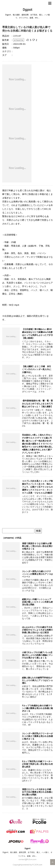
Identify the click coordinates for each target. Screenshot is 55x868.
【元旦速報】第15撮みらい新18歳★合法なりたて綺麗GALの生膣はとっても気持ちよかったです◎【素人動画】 (37, 334)
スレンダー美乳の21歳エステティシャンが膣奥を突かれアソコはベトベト (37, 574)
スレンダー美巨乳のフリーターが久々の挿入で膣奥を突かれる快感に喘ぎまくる (37, 736)
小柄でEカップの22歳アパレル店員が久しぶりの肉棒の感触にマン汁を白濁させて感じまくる (37, 655)
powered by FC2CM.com (32, 865)
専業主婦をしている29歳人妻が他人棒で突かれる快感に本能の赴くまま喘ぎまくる (27, 29)
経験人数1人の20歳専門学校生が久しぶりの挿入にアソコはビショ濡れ (37, 680)
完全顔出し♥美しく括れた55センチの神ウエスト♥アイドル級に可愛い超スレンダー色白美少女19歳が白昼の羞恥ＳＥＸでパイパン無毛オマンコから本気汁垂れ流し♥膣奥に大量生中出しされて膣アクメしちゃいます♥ (37, 444)
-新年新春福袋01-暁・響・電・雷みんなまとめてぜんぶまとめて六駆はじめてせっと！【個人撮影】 (37, 404)
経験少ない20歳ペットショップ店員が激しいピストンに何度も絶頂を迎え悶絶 (37, 602)
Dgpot (27, 10)
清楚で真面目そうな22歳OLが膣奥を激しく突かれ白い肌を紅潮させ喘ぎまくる (37, 546)
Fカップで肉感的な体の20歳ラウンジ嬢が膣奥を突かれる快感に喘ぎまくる (37, 708)
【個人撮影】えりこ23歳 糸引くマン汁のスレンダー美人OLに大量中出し (37, 369)
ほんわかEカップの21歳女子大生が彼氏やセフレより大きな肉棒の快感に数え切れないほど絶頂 (37, 630)
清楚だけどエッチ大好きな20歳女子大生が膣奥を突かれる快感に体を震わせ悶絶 (37, 792)
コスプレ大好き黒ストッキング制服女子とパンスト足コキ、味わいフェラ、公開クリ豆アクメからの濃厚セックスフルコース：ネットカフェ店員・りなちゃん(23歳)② (37, 487)
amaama (19, 40)
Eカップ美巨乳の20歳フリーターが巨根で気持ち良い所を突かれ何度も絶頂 (37, 764)
